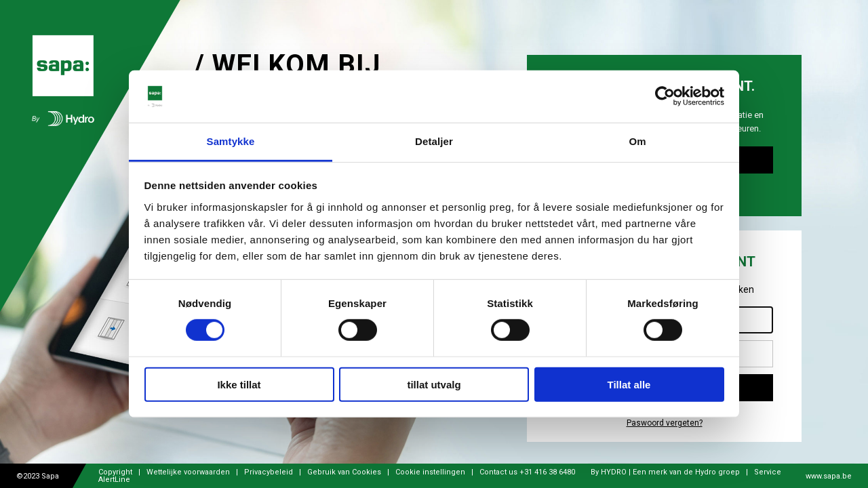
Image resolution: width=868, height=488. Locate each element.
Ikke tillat (239, 384)
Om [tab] (637, 141)
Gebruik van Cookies (344, 472)
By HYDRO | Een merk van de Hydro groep (666, 472)
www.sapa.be (829, 476)
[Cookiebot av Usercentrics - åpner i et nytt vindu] (665, 96)
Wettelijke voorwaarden (188, 472)
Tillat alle (629, 384)
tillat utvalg (434, 384)
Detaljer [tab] (434, 141)
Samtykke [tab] (231, 141)
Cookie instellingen (430, 472)
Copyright (116, 472)
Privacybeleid (269, 472)
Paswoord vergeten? (665, 423)
